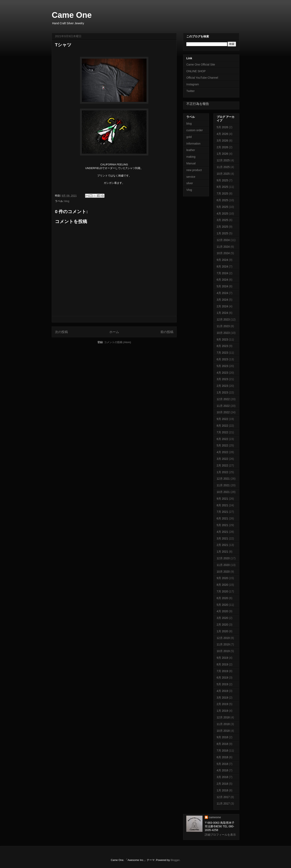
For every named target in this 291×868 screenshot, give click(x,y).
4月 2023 (222, 373)
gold (189, 137)
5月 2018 (222, 764)
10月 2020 (223, 572)
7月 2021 (222, 512)
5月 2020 (222, 605)
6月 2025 (222, 200)
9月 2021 (222, 499)
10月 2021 (223, 492)
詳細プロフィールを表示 (220, 835)
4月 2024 (222, 293)
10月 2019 (223, 651)
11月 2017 (223, 804)
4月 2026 (222, 134)
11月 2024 (223, 247)
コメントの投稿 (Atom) (118, 342)
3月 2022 (222, 459)
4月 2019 (222, 691)
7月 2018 (222, 751)
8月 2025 (222, 187)
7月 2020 (222, 591)
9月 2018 (222, 737)
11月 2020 (223, 565)
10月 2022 (223, 412)
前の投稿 (167, 332)
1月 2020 (222, 631)
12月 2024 (223, 240)
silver (190, 183)
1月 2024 (222, 313)
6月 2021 (222, 518)
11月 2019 (223, 644)
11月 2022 (223, 406)
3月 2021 (222, 538)
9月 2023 (222, 339)
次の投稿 (61, 332)
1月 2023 (222, 392)
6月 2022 (222, 439)
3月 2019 (222, 698)
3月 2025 (222, 220)
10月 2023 (223, 333)
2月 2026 (222, 147)
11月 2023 (223, 326)
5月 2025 (222, 207)
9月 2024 (222, 260)
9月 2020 (222, 578)
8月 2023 (222, 346)
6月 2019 (222, 678)
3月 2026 (222, 141)
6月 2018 (222, 757)
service (191, 177)
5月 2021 (222, 525)
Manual (191, 163)
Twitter (190, 91)
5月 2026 (222, 127)
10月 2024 (223, 253)
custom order (195, 130)
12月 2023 (223, 319)
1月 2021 (222, 552)
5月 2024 (222, 286)
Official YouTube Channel (202, 78)
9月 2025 (222, 180)
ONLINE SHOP (196, 71)
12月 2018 (223, 717)
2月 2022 (222, 465)
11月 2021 (223, 485)
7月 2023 (222, 353)
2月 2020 (222, 625)
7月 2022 (222, 432)
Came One (72, 15)
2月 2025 (222, 227)
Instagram (193, 84)
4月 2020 (222, 611)
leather (191, 150)
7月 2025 (222, 193)
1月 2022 (222, 472)
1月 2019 (222, 711)
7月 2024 (222, 273)
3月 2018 (222, 777)
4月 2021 (222, 532)
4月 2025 (222, 214)
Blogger (175, 860)
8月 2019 (222, 664)
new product (194, 170)
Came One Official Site (201, 64)
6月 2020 (222, 598)
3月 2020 (222, 618)
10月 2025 (223, 174)
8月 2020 (222, 585)
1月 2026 (222, 154)
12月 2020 (223, 558)
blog (67, 201)
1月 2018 (222, 790)
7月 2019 (222, 671)
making (191, 157)
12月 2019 (223, 638)
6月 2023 (222, 359)
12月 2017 (223, 797)
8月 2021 (222, 505)
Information (193, 144)
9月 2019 (222, 658)
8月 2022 (222, 426)
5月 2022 (222, 445)
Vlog (189, 190)
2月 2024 (222, 306)
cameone (215, 817)
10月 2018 (223, 731)
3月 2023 (222, 379)
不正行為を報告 (198, 104)
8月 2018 (222, 744)
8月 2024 (222, 266)
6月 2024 (222, 280)
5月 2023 (222, 366)
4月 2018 (222, 770)
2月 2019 (222, 704)
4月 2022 (222, 452)
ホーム (114, 332)
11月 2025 (223, 167)
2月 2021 (222, 545)
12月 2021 (223, 479)
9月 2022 (222, 419)
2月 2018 (222, 784)
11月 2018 (223, 724)
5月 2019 (222, 684)
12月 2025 (223, 160)
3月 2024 (222, 300)
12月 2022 (223, 399)
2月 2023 (222, 386)
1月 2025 (222, 233)
